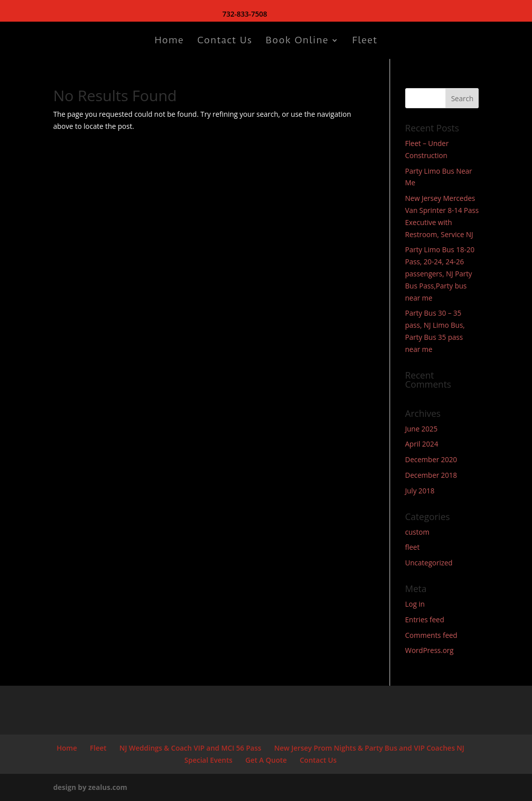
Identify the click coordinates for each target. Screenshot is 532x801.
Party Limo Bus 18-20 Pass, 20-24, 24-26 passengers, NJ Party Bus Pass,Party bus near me (440, 273)
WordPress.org (429, 650)
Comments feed (431, 635)
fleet (412, 547)
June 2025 (421, 429)
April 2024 (422, 444)
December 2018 (431, 475)
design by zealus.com (90, 787)
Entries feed (425, 620)
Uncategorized (429, 563)
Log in (415, 604)
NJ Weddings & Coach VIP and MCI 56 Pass (190, 748)
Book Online (297, 41)
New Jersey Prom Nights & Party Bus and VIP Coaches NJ (369, 748)
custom (417, 532)
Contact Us (225, 41)
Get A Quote (266, 760)
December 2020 (431, 459)
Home (169, 41)
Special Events (208, 760)
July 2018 (420, 491)
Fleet (365, 41)
